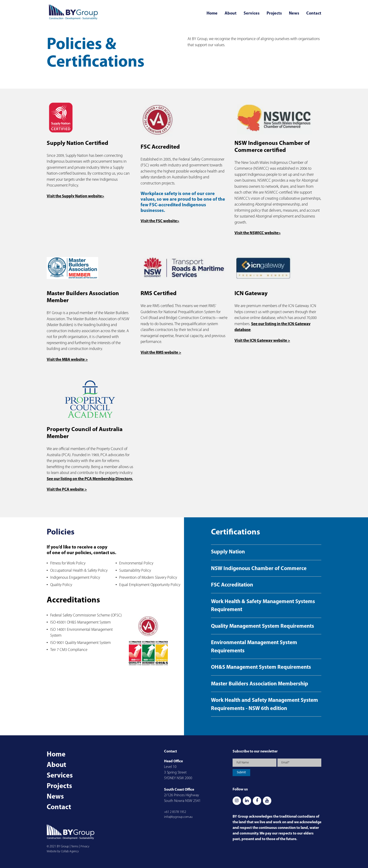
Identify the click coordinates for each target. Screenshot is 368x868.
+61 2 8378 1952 (175, 812)
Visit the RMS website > (161, 353)
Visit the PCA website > (67, 490)
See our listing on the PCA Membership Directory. (90, 479)
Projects (274, 13)
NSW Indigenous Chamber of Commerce (259, 569)
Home (212, 13)
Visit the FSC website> (160, 221)
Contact (314, 13)
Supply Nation (228, 552)
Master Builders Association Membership (260, 684)
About (231, 13)
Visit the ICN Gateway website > (262, 341)
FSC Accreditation (232, 585)
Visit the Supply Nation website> (75, 196)
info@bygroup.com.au (178, 817)
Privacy (85, 847)
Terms (75, 847)
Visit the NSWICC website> (258, 233)
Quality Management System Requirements (263, 626)
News (294, 13)
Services (252, 13)
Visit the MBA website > (67, 360)
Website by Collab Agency (63, 851)
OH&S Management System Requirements (261, 667)
